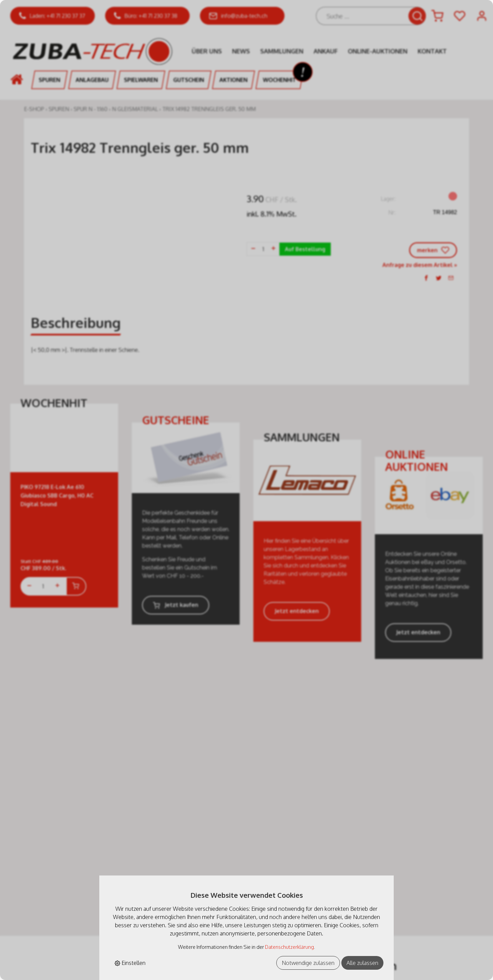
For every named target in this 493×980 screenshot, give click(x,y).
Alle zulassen (362, 963)
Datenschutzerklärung (289, 947)
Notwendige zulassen (308, 963)
